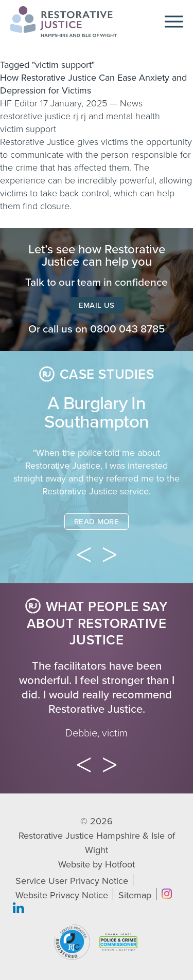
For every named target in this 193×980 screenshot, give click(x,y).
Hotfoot (120, 864)
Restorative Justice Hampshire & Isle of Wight (97, 843)
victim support (28, 129)
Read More (97, 522)
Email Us (97, 305)
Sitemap (135, 895)
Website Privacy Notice (62, 895)
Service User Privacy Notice (72, 881)
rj (76, 116)
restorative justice (35, 116)
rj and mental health (120, 116)
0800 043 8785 (128, 329)
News (131, 103)
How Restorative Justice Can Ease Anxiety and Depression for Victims (93, 84)
